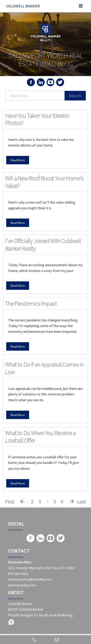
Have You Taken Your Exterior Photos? (37, 119)
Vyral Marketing (61, 615)
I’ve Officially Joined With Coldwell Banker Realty (43, 245)
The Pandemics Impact (31, 303)
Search (75, 96)
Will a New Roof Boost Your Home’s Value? (44, 182)
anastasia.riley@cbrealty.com (30, 579)
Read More (18, 160)
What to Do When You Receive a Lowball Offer (40, 437)
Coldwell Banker (23, 6)
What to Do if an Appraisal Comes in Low (44, 368)
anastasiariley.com (22, 585)
